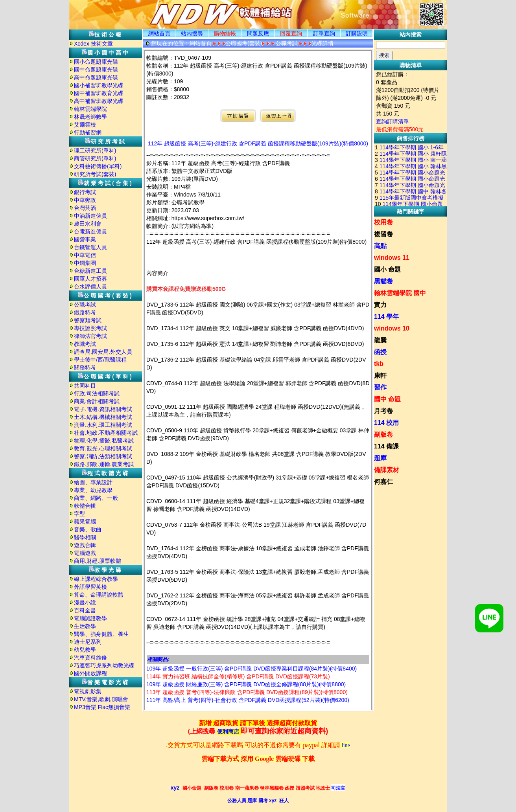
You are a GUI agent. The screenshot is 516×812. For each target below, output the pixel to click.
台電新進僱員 (90, 231)
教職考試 (85, 344)
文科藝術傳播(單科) (98, 166)
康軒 (380, 376)
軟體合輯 (85, 506)
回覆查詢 (291, 33)
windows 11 (392, 258)
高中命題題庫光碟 (96, 77)
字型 (79, 514)
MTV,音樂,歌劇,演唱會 (101, 699)
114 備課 (386, 446)
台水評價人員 (90, 287)
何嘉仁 (383, 482)
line (346, 745)
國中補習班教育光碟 (99, 93)
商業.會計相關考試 (97, 401)
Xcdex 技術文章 (93, 44)
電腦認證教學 (90, 618)
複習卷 (383, 234)
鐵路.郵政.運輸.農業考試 (104, 464)
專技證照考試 (90, 328)
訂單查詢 (324, 33)
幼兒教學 (85, 650)
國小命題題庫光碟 (96, 62)
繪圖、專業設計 (93, 482)
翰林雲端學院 (90, 109)
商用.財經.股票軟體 (98, 561)
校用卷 (383, 222)
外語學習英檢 (90, 587)
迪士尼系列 (88, 642)
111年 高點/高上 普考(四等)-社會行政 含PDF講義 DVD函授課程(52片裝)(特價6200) (248, 700)
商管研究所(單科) (95, 158)
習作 (380, 387)
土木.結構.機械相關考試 (103, 417)
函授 (380, 352)
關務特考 (85, 367)
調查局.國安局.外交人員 (103, 352)
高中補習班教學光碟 (99, 101)
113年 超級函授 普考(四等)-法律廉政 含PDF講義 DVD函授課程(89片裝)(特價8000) (247, 692)
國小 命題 (387, 269)
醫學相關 (85, 537)
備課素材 (387, 470)
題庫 (380, 458)
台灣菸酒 (85, 208)
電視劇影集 (88, 691)
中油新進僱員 (90, 216)
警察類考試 (88, 320)
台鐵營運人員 (90, 247)
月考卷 (383, 411)
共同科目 (85, 386)
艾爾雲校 (85, 125)
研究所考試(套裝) (95, 174)
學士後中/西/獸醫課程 (100, 360)
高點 (380, 246)
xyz (175, 788)
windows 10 (392, 328)
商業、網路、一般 (96, 498)
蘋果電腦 (85, 522)
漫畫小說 (85, 603)
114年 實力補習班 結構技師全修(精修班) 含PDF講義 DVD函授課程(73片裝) (238, 676)
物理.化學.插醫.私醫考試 (104, 441)
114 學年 (386, 317)
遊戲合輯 (85, 545)
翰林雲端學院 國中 (400, 293)
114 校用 (386, 423)
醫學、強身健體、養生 (101, 634)
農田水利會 (88, 224)
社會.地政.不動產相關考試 (106, 433)
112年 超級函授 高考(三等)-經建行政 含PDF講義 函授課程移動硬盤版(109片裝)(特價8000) (258, 143)
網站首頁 (159, 33)
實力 (380, 305)
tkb (379, 364)
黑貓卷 (383, 281)
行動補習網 (88, 132)
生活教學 (85, 626)
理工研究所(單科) (95, 151)
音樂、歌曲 (88, 529)
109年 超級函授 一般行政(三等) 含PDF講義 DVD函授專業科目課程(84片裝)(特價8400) (252, 669)
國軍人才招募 (90, 279)
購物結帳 (225, 33)
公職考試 (85, 305)
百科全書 (85, 610)
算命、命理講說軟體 (99, 595)
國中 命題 (387, 399)
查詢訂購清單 (393, 121)
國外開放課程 (90, 673)
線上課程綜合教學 (96, 579)
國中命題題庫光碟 (96, 70)
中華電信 (85, 255)
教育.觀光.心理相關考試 (103, 448)
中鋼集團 (85, 263)
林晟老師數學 (90, 117)
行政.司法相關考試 (97, 393)
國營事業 (85, 239)
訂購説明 (357, 33)
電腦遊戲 (85, 553)
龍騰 (380, 340)
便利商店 (228, 732)
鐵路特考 (85, 312)
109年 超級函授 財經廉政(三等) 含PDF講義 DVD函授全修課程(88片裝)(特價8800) (246, 684)
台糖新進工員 (90, 271)
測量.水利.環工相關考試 (103, 425)
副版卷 (383, 434)
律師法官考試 (90, 336)
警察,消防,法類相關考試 (103, 456)
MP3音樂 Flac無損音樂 (102, 707)
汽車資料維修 (90, 658)
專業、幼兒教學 (93, 490)
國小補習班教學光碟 (99, 85)
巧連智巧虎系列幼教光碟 (104, 665)
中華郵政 (85, 200)
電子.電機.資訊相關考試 (103, 409)
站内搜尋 (192, 33)
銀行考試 (85, 192)
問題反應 (258, 33)
